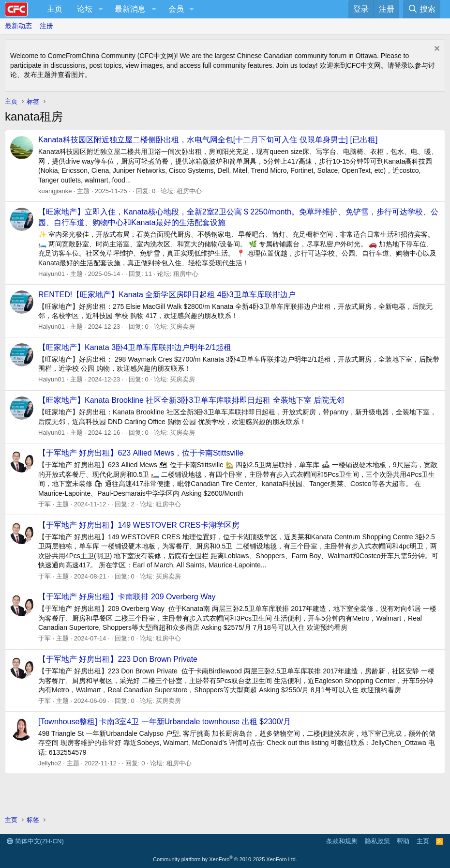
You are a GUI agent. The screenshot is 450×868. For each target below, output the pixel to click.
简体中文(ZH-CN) (35, 841)
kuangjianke (55, 191)
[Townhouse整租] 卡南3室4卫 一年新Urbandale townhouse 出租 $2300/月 (165, 722)
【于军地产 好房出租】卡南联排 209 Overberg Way (127, 597)
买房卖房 (182, 327)
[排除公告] (436, 50)
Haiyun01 (52, 274)
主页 (55, 9)
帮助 (403, 841)
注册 (46, 26)
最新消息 (130, 9)
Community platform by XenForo (225, 859)
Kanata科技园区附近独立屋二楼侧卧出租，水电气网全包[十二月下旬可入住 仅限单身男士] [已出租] (208, 140)
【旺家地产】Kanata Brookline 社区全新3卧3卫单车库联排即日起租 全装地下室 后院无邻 (191, 400)
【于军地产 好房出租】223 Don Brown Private (118, 659)
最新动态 (18, 26)
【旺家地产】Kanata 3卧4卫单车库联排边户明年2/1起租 (135, 347)
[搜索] (422, 9)
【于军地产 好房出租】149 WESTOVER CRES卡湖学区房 (139, 525)
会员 (176, 9)
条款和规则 (342, 841)
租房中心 (189, 191)
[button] (100, 9)
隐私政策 (377, 841)
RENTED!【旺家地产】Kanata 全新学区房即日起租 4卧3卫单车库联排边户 (167, 295)
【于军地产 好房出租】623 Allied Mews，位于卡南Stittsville (141, 453)
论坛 (85, 9)
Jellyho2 (50, 763)
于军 (45, 504)
